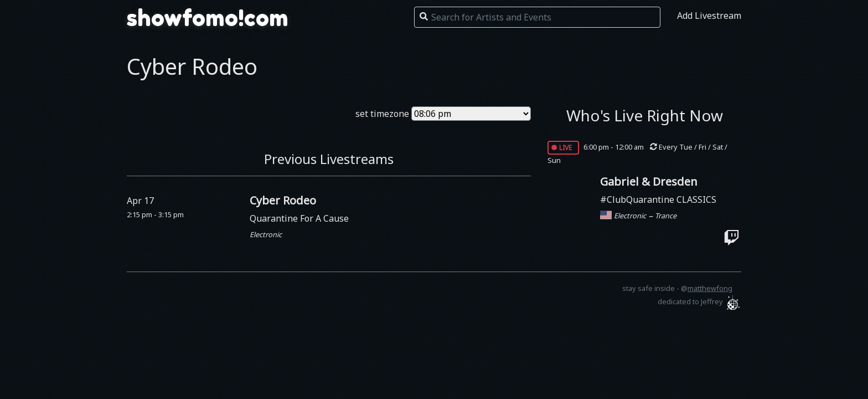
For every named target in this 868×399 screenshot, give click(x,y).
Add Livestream (709, 16)
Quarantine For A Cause (299, 218)
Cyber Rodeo (283, 200)
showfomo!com (208, 18)
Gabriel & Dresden (649, 181)
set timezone (382, 114)
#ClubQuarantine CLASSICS (658, 199)
